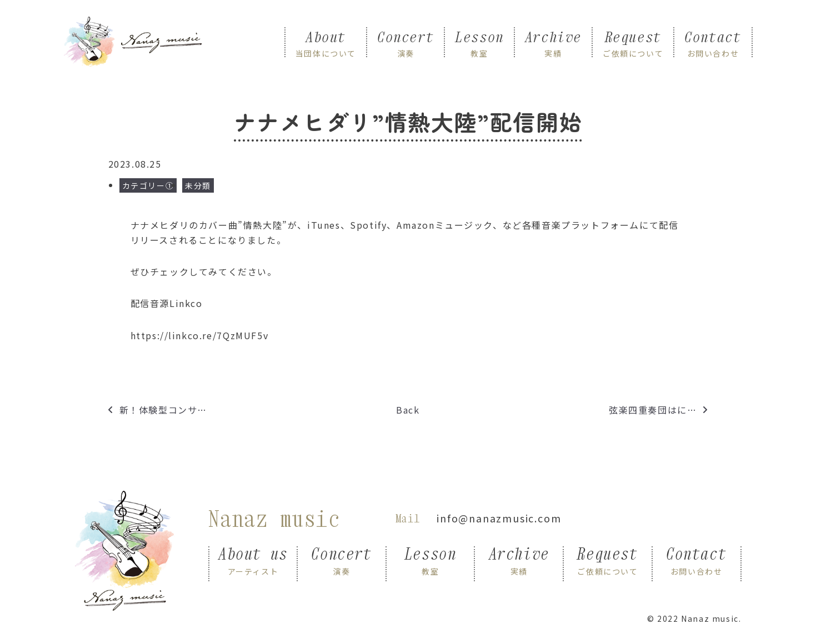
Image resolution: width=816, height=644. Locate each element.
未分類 (198, 185)
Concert (406, 43)
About (326, 43)
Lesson (479, 43)
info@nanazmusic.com (499, 518)
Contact (713, 43)
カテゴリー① (148, 185)
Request (633, 43)
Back (408, 410)
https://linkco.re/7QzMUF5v (200, 335)
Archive (553, 43)
